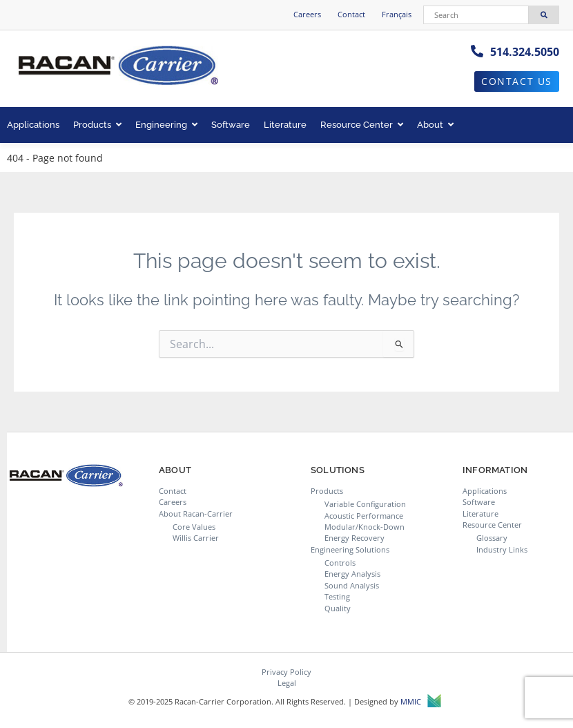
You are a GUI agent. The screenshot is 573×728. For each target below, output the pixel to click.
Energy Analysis (352, 574)
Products (97, 125)
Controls (340, 563)
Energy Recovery (355, 538)
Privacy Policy (286, 672)
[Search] (476, 15)
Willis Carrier (196, 538)
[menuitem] (397, 15)
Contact (351, 14)
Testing (337, 596)
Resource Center (362, 125)
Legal (287, 683)
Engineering (166, 125)
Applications (33, 125)
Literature (285, 125)
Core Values (194, 527)
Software (231, 125)
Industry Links (502, 549)
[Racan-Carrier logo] (117, 67)
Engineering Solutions (350, 549)
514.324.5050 (525, 52)
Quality (338, 608)
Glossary (492, 538)
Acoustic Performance (364, 516)
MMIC (421, 702)
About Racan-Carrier (196, 514)
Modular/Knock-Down (365, 527)
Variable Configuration (365, 504)
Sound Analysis (352, 585)
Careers (307, 14)
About (435, 125)
